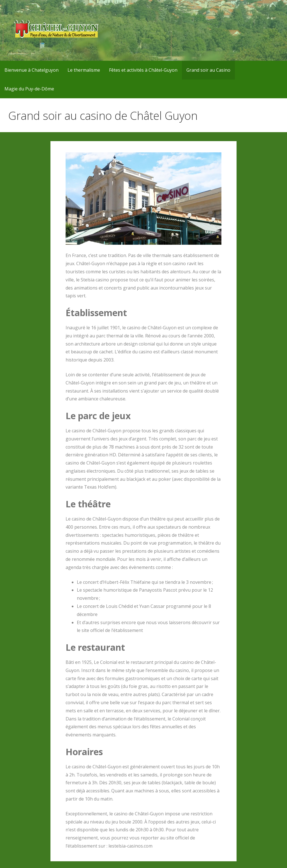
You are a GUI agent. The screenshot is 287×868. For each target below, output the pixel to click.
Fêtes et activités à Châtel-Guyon (143, 70)
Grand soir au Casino (208, 70)
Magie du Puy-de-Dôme (29, 89)
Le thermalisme (84, 70)
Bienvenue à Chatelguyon (32, 70)
